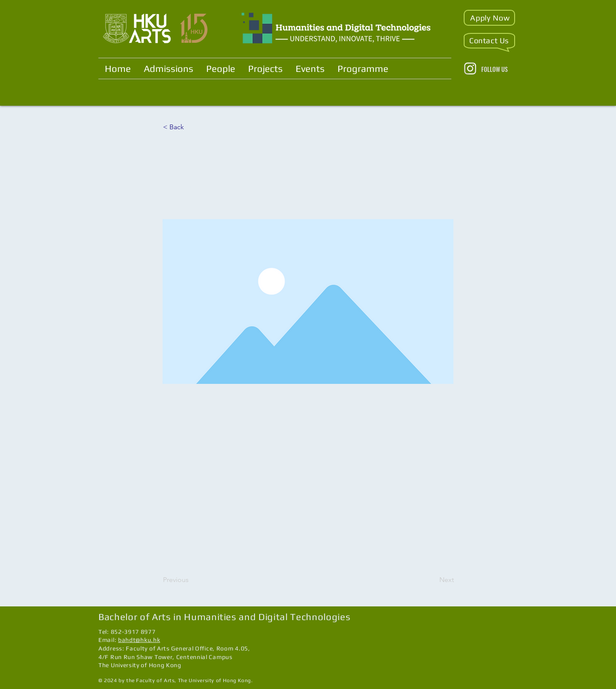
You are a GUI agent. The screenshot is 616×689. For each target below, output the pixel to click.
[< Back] (191, 127)
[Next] (432, 580)
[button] (489, 18)
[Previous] (191, 580)
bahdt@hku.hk (139, 640)
